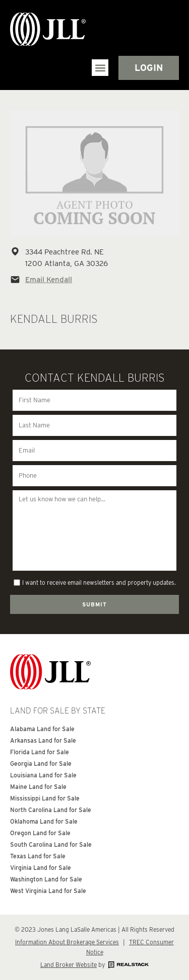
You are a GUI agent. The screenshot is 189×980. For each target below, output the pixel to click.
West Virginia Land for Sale (48, 891)
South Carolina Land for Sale (51, 844)
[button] (100, 68)
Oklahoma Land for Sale (44, 821)
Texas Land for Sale (38, 856)
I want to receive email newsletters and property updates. (99, 583)
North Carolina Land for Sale (51, 810)
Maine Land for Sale (38, 787)
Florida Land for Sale (40, 752)
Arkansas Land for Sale (43, 740)
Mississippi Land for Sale (45, 798)
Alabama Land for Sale (42, 729)
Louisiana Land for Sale (43, 775)
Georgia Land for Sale (41, 764)
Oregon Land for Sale (40, 833)
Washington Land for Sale (46, 879)
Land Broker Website (69, 965)
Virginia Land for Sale (41, 868)
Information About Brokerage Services (67, 942)
